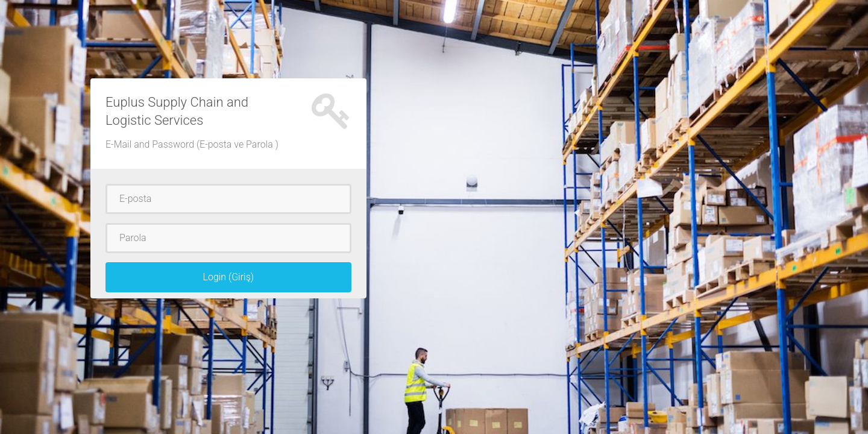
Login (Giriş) (228, 277)
